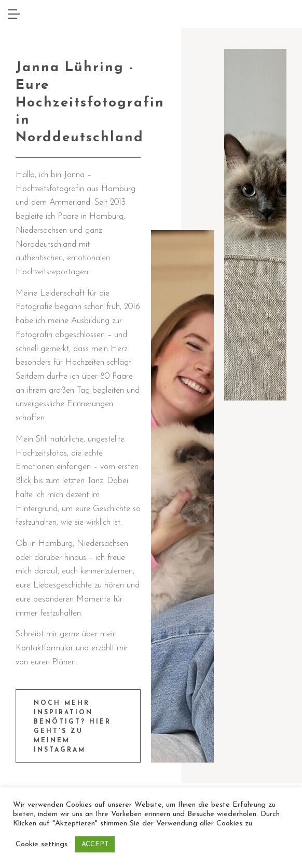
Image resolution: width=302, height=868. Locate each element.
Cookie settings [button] (42, 844)
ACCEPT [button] (95, 844)
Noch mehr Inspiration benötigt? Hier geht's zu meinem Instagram (72, 727)
